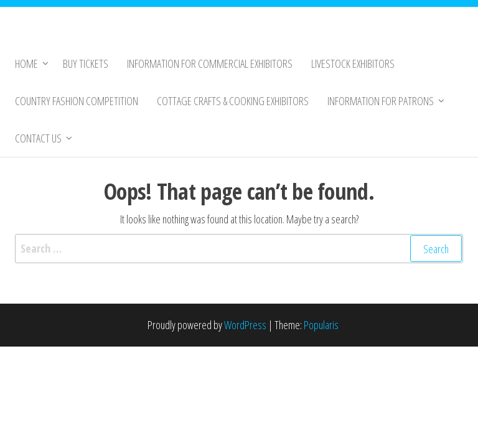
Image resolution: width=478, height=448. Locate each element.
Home (26, 63)
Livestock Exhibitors (353, 63)
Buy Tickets (86, 63)
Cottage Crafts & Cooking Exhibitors (233, 101)
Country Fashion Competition (77, 101)
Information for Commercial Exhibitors (210, 63)
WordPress (245, 325)
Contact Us (38, 138)
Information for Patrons (381, 101)
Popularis (321, 325)
